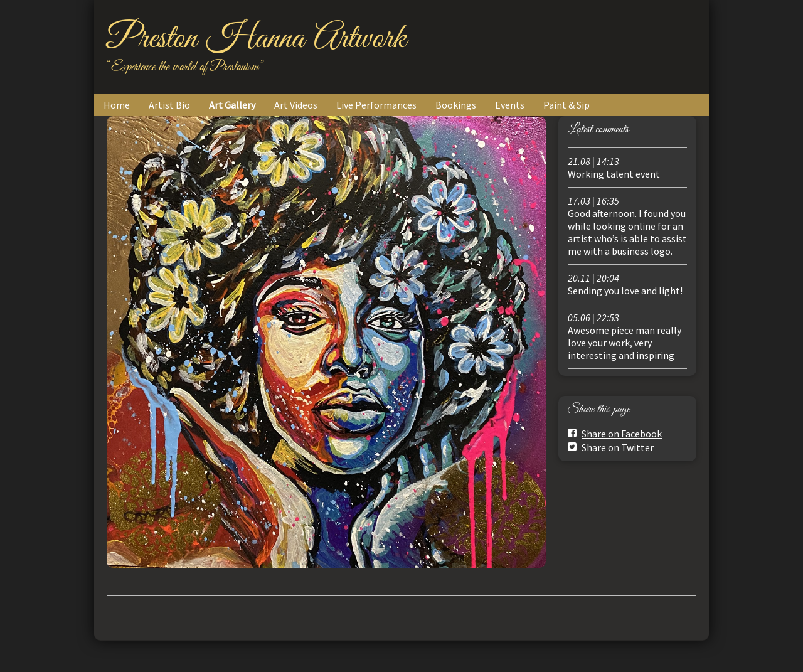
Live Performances (376, 105)
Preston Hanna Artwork (256, 39)
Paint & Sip (566, 105)
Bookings (456, 105)
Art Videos (296, 105)
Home (117, 105)
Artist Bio (169, 105)
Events (510, 105)
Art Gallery (232, 105)
